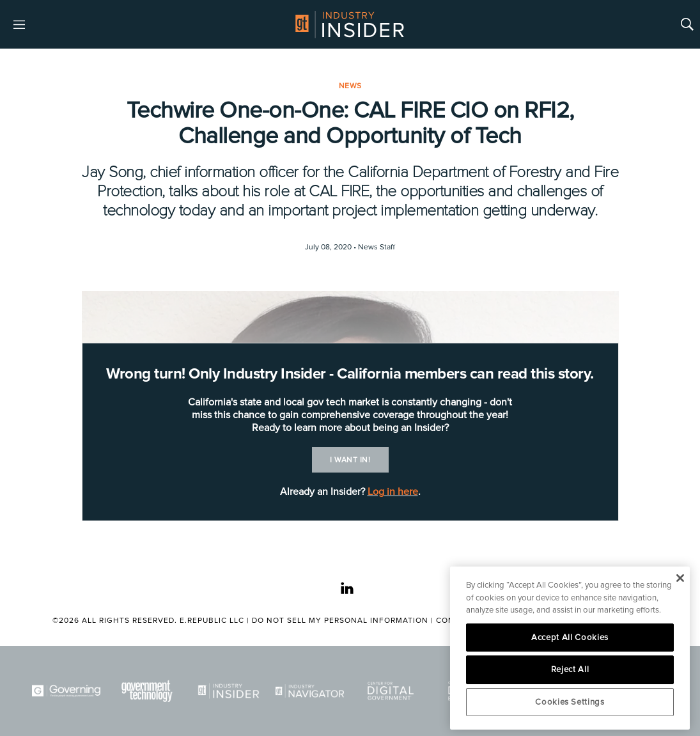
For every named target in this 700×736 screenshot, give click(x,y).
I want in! (350, 460)
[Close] (680, 578)
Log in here (393, 492)
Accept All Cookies (570, 638)
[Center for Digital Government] (391, 691)
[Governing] (66, 691)
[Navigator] (310, 691)
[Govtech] (147, 691)
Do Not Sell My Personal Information (340, 621)
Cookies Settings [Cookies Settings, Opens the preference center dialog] (570, 702)
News (350, 86)
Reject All (570, 669)
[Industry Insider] (229, 691)
